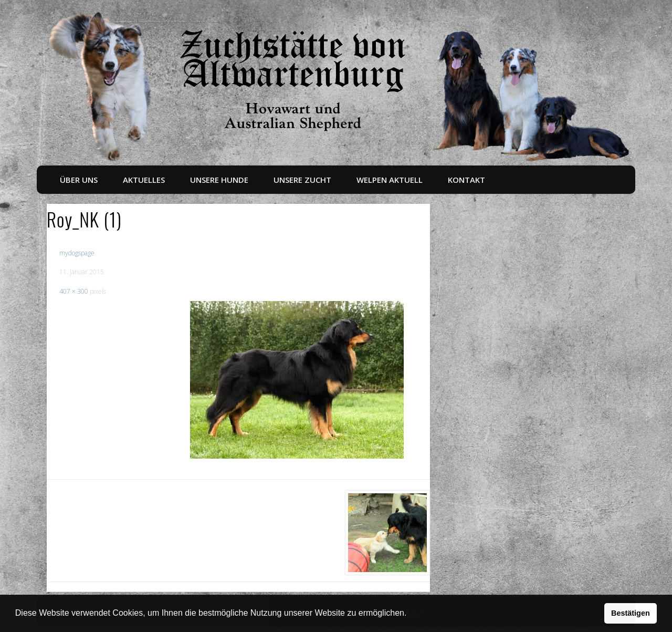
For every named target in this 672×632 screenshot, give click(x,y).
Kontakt (466, 180)
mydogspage (77, 253)
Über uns (79, 180)
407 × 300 (74, 291)
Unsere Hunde (219, 180)
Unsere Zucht (302, 180)
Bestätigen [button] (631, 613)
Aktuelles (144, 180)
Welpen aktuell (390, 180)
